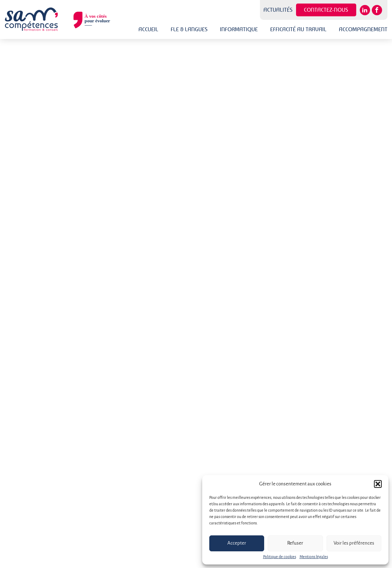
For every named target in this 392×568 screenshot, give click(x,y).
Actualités (278, 10)
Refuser (295, 543)
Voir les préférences (354, 543)
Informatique (239, 29)
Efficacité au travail (298, 29)
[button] (378, 484)
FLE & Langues (189, 29)
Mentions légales (314, 557)
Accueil (148, 29)
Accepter (237, 543)
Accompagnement (363, 29)
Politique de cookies (280, 557)
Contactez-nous (326, 10)
